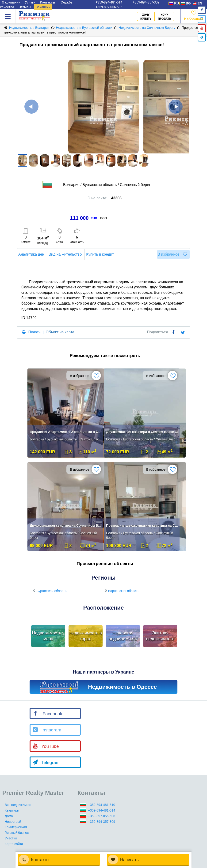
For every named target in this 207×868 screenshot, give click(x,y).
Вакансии (43, 7)
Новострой (13, 822)
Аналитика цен (32, 254)
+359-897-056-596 (109, 7)
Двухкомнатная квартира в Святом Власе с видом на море (142, 432)
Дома (9, 816)
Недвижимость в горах (85, 636)
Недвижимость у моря (48, 636)
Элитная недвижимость (160, 636)
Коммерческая (16, 827)
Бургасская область (49, 591)
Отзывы (25, 7)
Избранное (194, 15)
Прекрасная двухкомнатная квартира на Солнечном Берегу (142, 525)
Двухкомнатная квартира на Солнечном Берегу (66, 525)
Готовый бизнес (17, 833)
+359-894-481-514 (102, 810)
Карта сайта (14, 844)
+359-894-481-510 (102, 805)
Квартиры (12, 810)
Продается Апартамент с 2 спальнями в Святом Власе (66, 432)
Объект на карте (60, 332)
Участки (11, 838)
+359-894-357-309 (102, 822)
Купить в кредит (101, 254)
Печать (34, 332)
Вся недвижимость (19, 805)
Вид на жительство (66, 254)
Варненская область (121, 591)
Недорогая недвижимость (123, 636)
